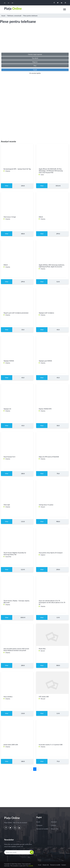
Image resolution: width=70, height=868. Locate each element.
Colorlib (31, 866)
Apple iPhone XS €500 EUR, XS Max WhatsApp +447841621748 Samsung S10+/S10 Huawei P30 (51, 171)
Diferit (41, 217)
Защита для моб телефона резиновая (16, 313)
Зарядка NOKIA (9, 361)
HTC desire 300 (44, 697)
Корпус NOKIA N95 (45, 409)
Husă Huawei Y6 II (9, 457)
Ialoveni (43, 651)
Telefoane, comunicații (14, 16)
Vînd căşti (7, 505)
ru (9, 3)
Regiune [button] (35, 62)
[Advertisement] (35, 40)
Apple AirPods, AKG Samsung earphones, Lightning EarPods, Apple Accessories (52, 266)
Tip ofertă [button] (35, 58)
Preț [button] (35, 66)
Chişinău (8, 171)
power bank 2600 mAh (11, 745)
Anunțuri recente (8, 141)
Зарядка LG (7, 409)
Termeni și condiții (42, 829)
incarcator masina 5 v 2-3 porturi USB (51, 745)
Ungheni (43, 555)
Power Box (42, 649)
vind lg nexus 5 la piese (46, 505)
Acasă (3, 16)
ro (5, 3)
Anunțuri (54, 822)
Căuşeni (43, 507)
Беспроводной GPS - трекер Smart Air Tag (17, 169)
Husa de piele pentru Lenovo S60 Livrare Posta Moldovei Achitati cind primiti (16, 650)
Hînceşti (43, 699)
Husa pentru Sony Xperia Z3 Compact (51, 553)
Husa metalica (8, 697)
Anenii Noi (8, 557)
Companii (39, 825)
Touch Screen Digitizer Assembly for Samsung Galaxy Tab (15, 554)
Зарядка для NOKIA (45, 361)
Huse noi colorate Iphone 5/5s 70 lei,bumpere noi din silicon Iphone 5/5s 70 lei (52, 602)
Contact (54, 825)
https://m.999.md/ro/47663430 (49, 457)
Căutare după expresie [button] (35, 54)
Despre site (55, 829)
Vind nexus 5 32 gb (10, 217)
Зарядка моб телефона (46, 313)
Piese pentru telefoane (30, 16)
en (12, 3)
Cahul (42, 175)
